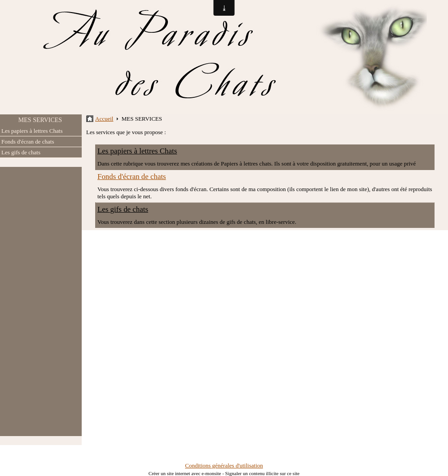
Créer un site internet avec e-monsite (185, 473)
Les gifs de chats (21, 152)
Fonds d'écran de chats (28, 142)
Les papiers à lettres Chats (32, 131)
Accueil (104, 119)
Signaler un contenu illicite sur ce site (263, 473)
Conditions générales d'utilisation (224, 465)
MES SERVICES (40, 120)
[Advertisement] (41, 301)
